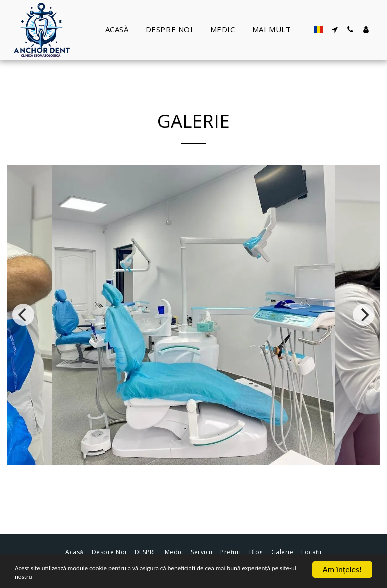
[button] (335, 30)
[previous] (23, 315)
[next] (364, 315)
